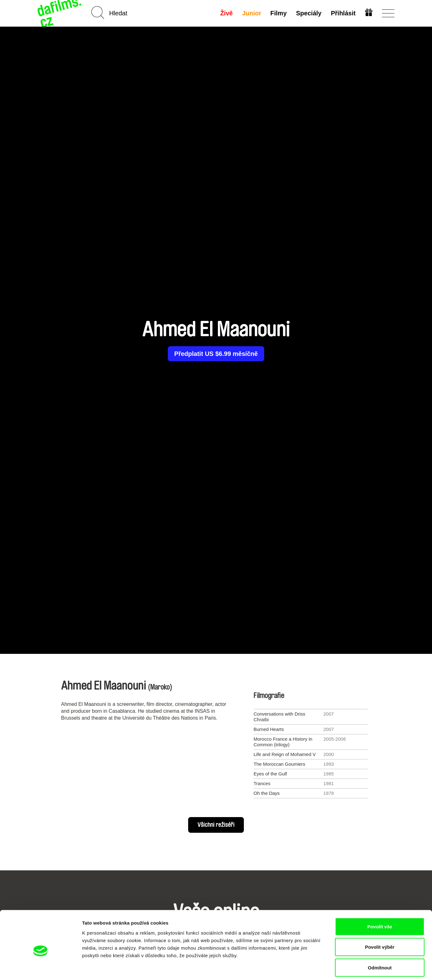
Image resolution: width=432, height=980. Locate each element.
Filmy (278, 13)
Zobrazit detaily (331, 968)
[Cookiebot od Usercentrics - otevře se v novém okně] (41, 968)
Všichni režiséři (216, 825)
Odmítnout (380, 939)
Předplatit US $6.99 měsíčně (216, 354)
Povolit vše (380, 898)
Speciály (309, 13)
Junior (251, 13)
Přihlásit (343, 13)
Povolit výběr (380, 918)
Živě (226, 13)
